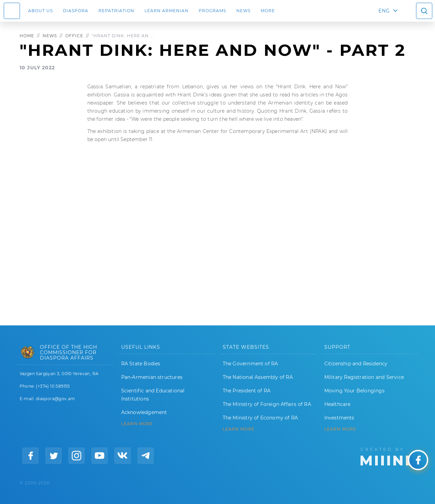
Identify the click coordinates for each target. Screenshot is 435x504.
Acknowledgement (144, 412)
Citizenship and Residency (356, 364)
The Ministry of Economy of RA (260, 418)
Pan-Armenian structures (152, 377)
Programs (212, 11)
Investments (339, 418)
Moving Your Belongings (354, 391)
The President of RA (247, 391)
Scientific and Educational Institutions (153, 395)
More (268, 11)
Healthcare (338, 404)
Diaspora (76, 11)
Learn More (340, 429)
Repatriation (116, 11)
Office (74, 36)
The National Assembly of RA (258, 377)
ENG (384, 11)
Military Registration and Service (364, 377)
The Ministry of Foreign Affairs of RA (267, 404)
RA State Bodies (141, 364)
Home (27, 36)
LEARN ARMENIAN (167, 11)
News (243, 11)
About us (40, 11)
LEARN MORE (137, 424)
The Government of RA (251, 364)
